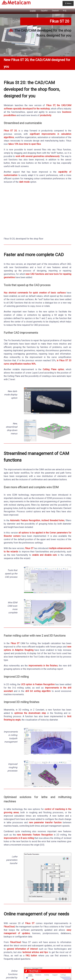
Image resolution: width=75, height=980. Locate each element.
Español (44, 11)
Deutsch (55, 11)
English (33, 11)
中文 (65, 11)
